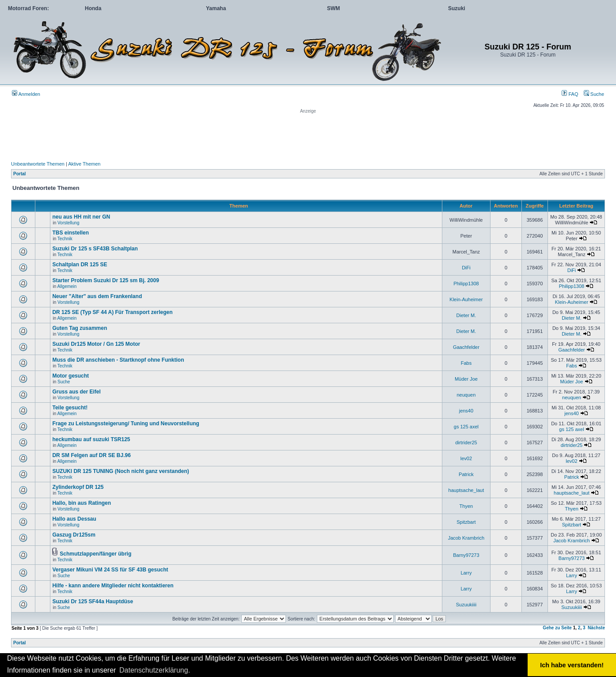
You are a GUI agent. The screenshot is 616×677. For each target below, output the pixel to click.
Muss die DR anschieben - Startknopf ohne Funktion (118, 360)
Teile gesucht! (70, 408)
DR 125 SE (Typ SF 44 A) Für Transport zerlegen (112, 312)
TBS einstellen (70, 233)
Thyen (466, 506)
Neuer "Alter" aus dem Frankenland (97, 296)
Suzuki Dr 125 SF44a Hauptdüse (93, 601)
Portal (19, 174)
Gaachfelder (466, 347)
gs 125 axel (466, 427)
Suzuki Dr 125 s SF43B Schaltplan (95, 249)
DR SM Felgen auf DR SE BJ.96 (91, 455)
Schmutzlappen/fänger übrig (95, 554)
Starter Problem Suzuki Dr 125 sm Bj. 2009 (105, 280)
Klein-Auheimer (466, 299)
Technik (65, 239)
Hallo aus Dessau (74, 519)
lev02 (466, 458)
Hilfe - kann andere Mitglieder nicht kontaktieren (113, 586)
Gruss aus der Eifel (76, 392)
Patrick (466, 474)
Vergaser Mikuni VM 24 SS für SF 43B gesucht (110, 570)
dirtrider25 (466, 443)
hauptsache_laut (466, 490)
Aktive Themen (84, 164)
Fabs (466, 363)
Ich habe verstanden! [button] (572, 665)
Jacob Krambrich (466, 538)
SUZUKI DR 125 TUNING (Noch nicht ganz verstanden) (120, 471)
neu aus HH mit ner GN (81, 217)
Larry (466, 573)
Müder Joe (466, 379)
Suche (594, 94)
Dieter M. (466, 315)
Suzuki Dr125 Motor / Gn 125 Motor (96, 344)
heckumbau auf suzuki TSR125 (91, 439)
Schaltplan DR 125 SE (80, 265)
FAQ (570, 94)
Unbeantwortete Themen (38, 164)
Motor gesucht (70, 376)
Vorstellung (68, 223)
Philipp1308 (466, 284)
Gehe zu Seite (557, 628)
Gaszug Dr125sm (74, 535)
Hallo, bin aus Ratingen (82, 503)
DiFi (466, 268)
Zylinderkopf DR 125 (78, 487)
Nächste (596, 628)
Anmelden (26, 94)
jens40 (466, 411)
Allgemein (67, 286)
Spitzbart (466, 522)
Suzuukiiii (466, 605)
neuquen (466, 395)
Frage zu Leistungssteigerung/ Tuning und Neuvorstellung (125, 424)
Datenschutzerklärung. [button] (155, 670)
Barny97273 (466, 555)
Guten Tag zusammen (80, 328)
